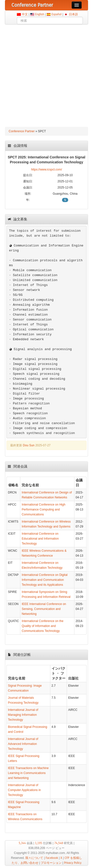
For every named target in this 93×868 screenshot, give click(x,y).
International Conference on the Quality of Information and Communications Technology (42, 626)
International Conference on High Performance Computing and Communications (43, 509)
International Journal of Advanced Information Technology (23, 744)
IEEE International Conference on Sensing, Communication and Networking (44, 609)
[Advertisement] (46, 73)
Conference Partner (22, 131)
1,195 (39, 843)
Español (56, 14)
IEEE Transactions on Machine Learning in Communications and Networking (28, 773)
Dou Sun (29, 445)
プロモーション (51, 863)
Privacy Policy (73, 863)
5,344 (22, 843)
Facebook (52, 858)
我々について (34, 858)
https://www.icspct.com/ (46, 170)
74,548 (59, 843)
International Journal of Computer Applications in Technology (24, 790)
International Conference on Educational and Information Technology (40, 539)
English (40, 14)
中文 (25, 14)
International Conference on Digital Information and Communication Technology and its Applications (45, 580)
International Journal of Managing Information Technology (23, 715)
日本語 (73, 14)
